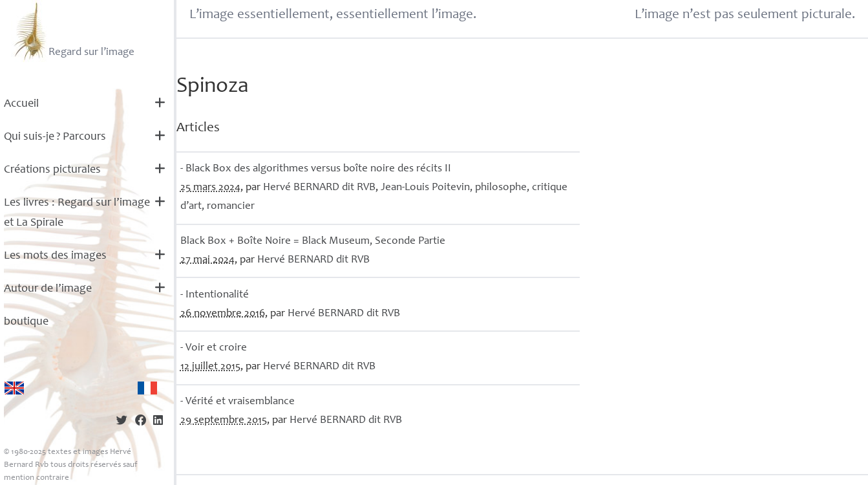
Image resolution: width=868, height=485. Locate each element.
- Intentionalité (215, 295)
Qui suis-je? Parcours (55, 137)
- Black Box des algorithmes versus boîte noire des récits (316, 169)
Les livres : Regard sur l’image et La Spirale (77, 213)
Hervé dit (319, 188)
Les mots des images (55, 256)
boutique (26, 322)
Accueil (21, 104)
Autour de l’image (48, 289)
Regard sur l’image (73, 31)
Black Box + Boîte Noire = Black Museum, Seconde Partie (313, 242)
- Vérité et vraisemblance (238, 402)
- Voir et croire (214, 348)
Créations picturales (52, 170)
